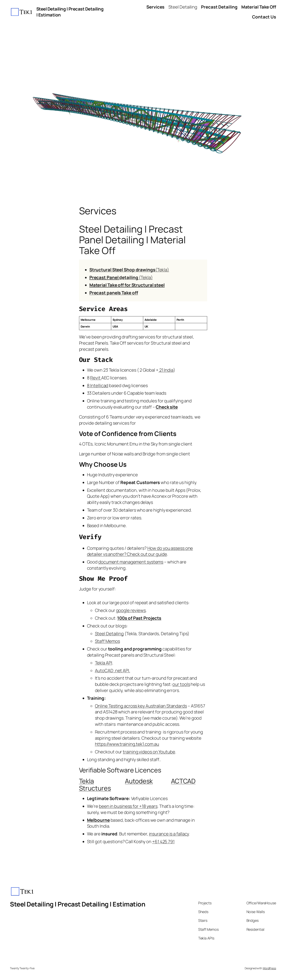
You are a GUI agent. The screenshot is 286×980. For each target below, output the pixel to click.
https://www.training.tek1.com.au (127, 744)
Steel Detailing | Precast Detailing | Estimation (78, 904)
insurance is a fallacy (169, 834)
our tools (181, 684)
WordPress (269, 968)
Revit (96, 378)
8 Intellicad (98, 386)
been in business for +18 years (128, 806)
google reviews (131, 610)
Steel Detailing (109, 634)
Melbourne (98, 820)
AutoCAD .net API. (113, 671)
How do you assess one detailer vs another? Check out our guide (140, 551)
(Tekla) (129, 270)
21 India (166, 370)
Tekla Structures (95, 785)
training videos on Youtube (149, 752)
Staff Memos (107, 641)
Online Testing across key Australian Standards (141, 706)
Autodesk (139, 781)
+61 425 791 (163, 842)
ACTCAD (183, 781)
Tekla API (104, 663)
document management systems (131, 562)
